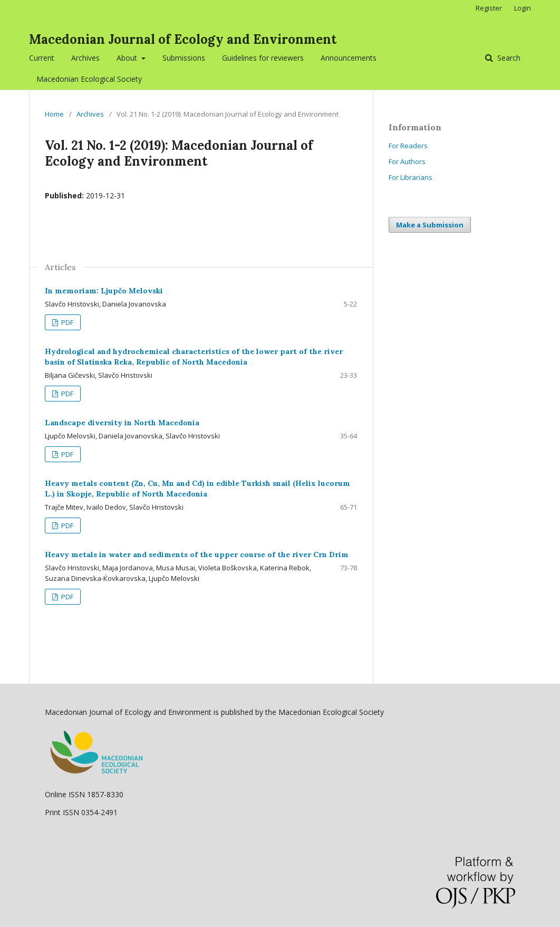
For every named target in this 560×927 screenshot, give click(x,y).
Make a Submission (430, 225)
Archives (85, 58)
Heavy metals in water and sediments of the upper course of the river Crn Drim (197, 555)
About (128, 58)
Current (42, 58)
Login (523, 8)
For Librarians (411, 177)
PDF (66, 322)
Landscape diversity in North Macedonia (122, 423)
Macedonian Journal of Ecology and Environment (183, 39)
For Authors (407, 161)
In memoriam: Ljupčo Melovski (104, 291)
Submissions (184, 58)
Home (54, 114)
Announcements (349, 58)
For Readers (408, 146)
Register (489, 8)
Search (508, 58)
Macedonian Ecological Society (89, 79)
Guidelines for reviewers (263, 58)
